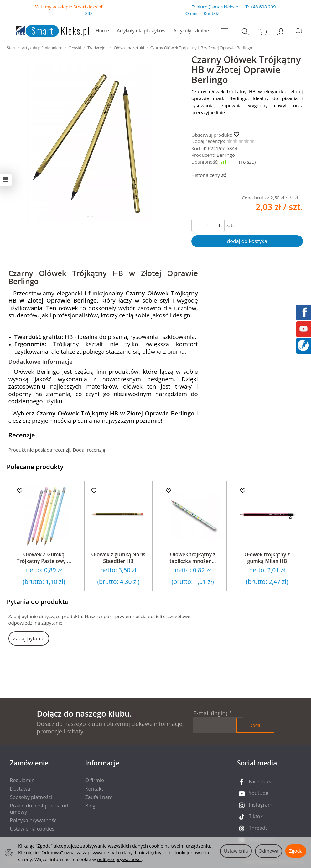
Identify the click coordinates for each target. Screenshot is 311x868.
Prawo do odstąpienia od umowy (39, 809)
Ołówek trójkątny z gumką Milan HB (267, 558)
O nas (191, 14)
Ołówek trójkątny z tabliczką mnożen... (193, 558)
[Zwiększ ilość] (197, 225)
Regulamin (22, 780)
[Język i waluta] (299, 32)
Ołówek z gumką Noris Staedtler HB (118, 558)
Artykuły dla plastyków (141, 30)
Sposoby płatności (31, 797)
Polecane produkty (35, 467)
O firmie (95, 780)
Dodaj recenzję (89, 450)
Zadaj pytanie (29, 638)
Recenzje (22, 435)
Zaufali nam (99, 797)
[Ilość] (208, 225)
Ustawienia (236, 851)
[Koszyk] (263, 32)
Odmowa (269, 851)
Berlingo (225, 155)
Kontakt (212, 14)
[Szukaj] (245, 32)
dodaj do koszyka (247, 241)
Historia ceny (208, 175)
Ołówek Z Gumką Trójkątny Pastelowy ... (44, 558)
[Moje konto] (281, 32)
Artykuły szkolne (191, 30)
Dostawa (20, 789)
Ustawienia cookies (32, 829)
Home (102, 30)
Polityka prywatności (34, 820)
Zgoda (296, 851)
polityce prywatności (119, 859)
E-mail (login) (210, 713)
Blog (90, 806)
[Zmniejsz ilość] (219, 225)
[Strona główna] (46, 30)
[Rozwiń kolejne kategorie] (225, 30)
